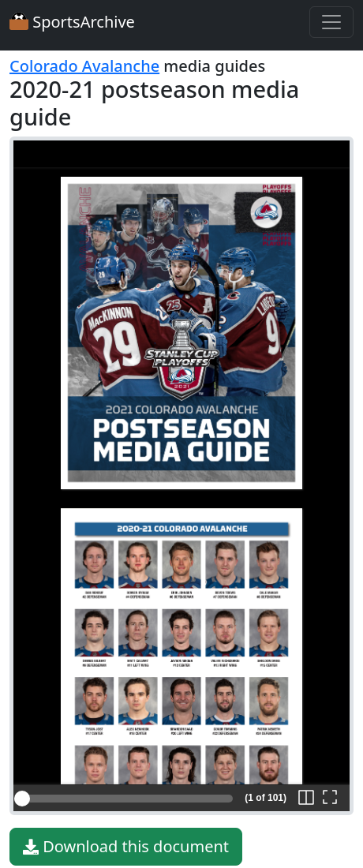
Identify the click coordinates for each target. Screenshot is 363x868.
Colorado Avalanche (84, 66)
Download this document (126, 847)
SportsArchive (72, 22)
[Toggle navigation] (331, 22)
